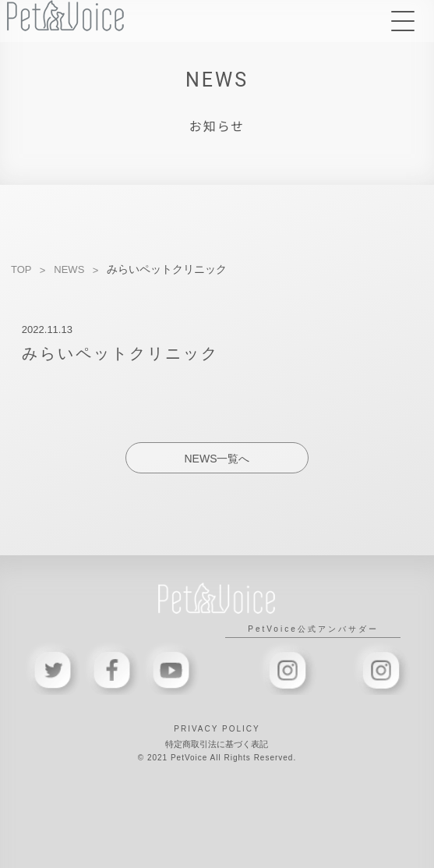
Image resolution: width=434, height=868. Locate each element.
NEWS (69, 269)
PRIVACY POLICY (217, 729)
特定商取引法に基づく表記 (217, 744)
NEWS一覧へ (217, 459)
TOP (21, 269)
